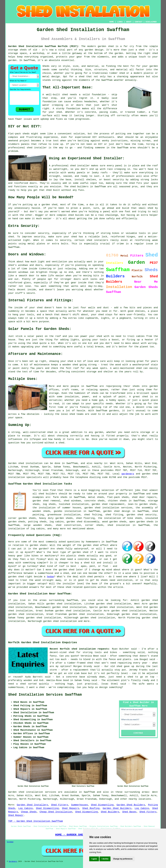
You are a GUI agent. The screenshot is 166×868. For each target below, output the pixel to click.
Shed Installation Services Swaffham (45, 695)
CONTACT (139, 22)
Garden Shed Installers (32, 805)
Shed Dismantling (102, 805)
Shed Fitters (60, 805)
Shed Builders (110, 812)
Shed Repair (16, 815)
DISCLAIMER (151, 22)
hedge (50, 577)
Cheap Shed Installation (56, 812)
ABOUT (129, 22)
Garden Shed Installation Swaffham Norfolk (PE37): (44, 46)
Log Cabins (26, 808)
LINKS (120, 22)
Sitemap (10, 842)
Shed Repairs (70, 808)
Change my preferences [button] (123, 859)
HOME (112, 22)
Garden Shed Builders (131, 805)
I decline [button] (105, 859)
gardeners (128, 474)
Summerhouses (79, 805)
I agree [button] (94, 859)
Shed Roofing (91, 808)
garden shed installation (60, 621)
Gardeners (13, 862)
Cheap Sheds (29, 812)
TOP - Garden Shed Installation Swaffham (35, 821)
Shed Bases (129, 812)
